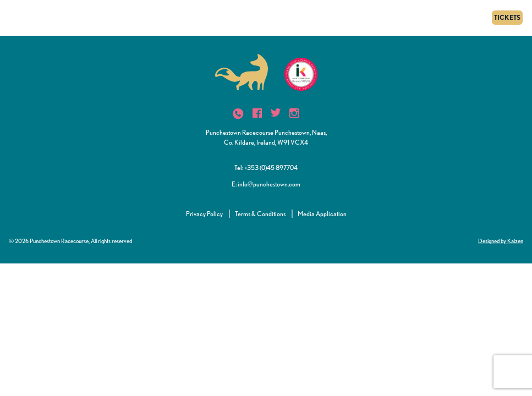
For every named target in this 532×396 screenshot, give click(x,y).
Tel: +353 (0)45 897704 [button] (266, 167)
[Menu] (12, 18)
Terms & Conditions (260, 214)
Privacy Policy (204, 214)
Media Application (322, 214)
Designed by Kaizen (501, 241)
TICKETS (507, 17)
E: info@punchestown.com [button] (266, 184)
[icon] (238, 114)
